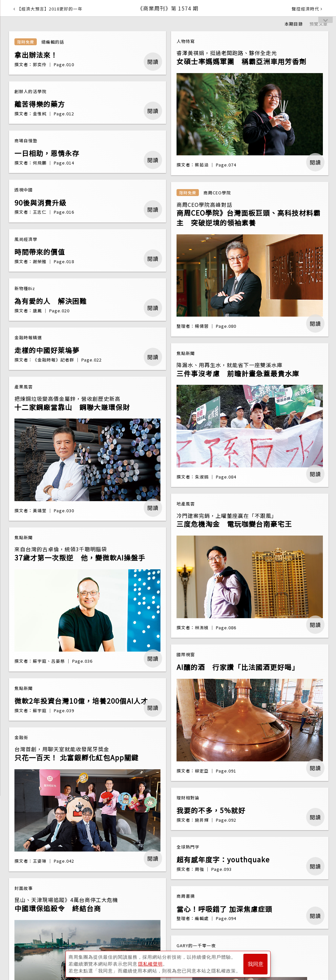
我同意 (256, 964)
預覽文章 (319, 24)
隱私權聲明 (150, 964)
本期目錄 (294, 24)
